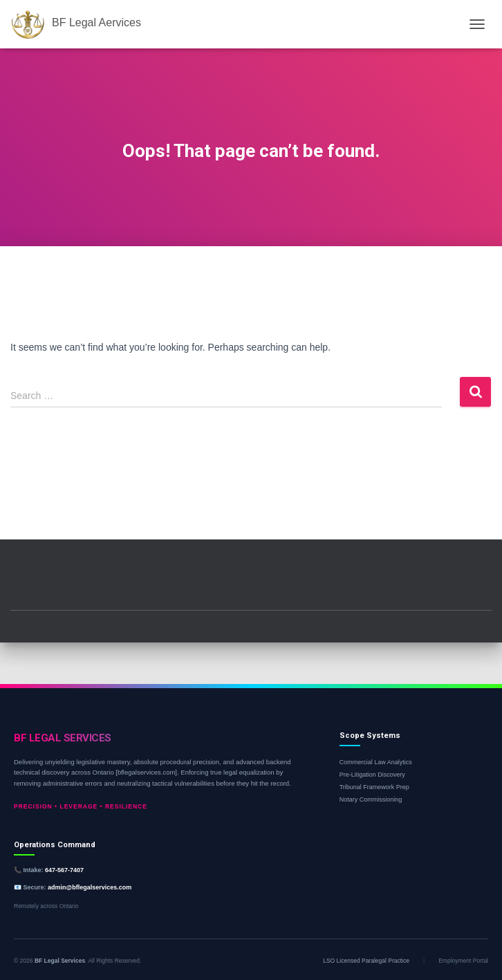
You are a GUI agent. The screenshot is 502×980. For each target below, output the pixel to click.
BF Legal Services (60, 961)
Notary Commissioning (371, 799)
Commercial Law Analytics (376, 762)
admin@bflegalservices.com (90, 887)
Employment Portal (463, 961)
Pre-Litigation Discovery (372, 775)
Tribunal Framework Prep (374, 787)
